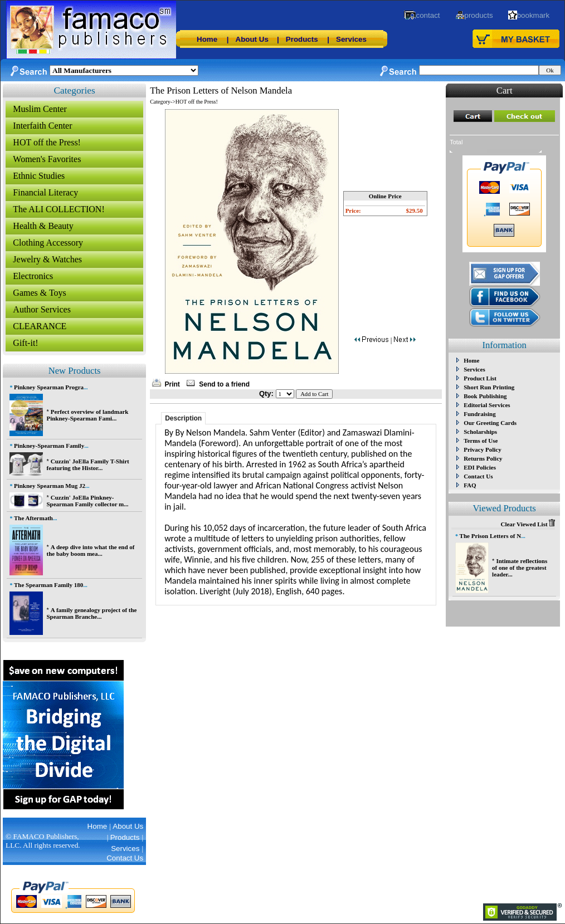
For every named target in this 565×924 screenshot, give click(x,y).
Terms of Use (481, 441)
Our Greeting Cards (490, 423)
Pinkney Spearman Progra (49, 387)
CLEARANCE (40, 326)
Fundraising (479, 414)
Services (351, 39)
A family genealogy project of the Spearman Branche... (91, 613)
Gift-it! (25, 343)
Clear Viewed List (528, 524)
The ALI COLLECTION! (59, 209)
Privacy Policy (483, 449)
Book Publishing (485, 396)
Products (302, 39)
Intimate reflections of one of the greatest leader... (520, 568)
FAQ (470, 485)
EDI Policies (480, 467)
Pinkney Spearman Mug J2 (50, 486)
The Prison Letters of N (491, 536)
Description (183, 418)
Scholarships (480, 432)
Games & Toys (39, 293)
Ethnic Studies (39, 176)
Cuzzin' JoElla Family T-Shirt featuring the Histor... (87, 465)
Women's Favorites (47, 159)
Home (207, 39)
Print (172, 384)
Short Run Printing (489, 387)
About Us (252, 39)
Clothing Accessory (48, 243)
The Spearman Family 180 (48, 585)
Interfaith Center (42, 126)
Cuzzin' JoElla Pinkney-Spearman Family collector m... (87, 501)
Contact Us (478, 476)
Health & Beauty (43, 226)
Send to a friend (224, 384)
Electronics (33, 276)
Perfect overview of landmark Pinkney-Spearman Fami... (87, 415)
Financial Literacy (45, 192)
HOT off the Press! (47, 142)
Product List (480, 378)
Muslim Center (40, 109)
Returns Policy (483, 458)
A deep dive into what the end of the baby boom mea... (90, 550)
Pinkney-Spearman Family (49, 446)
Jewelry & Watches (47, 259)
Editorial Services (487, 405)
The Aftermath (33, 518)
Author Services (42, 309)
